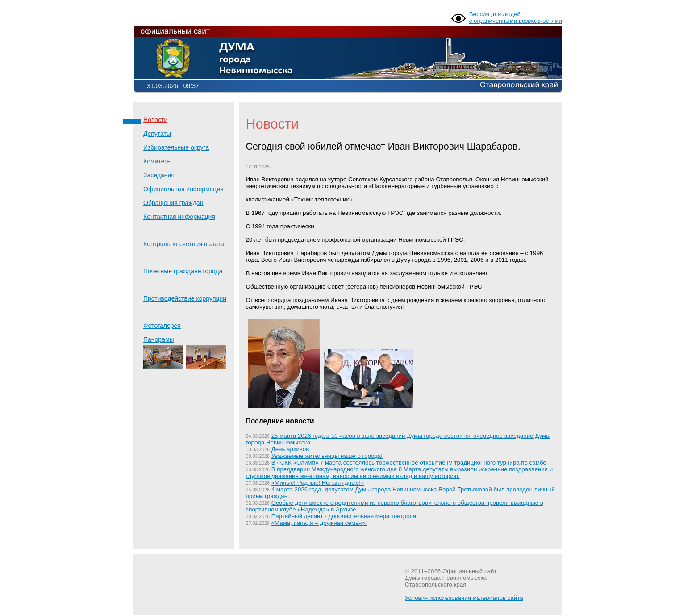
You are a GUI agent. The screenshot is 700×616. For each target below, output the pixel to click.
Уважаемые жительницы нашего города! (327, 456)
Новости (155, 120)
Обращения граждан (173, 203)
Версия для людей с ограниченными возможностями (516, 17)
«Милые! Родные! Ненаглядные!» (318, 483)
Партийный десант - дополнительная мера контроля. (345, 516)
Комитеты (157, 161)
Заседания (159, 175)
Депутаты (157, 134)
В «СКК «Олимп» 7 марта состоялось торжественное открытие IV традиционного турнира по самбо (409, 463)
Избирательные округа (176, 147)
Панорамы (185, 352)
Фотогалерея (162, 326)
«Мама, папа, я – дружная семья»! (319, 523)
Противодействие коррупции (185, 298)
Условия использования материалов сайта (464, 598)
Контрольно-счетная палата (184, 244)
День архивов (290, 449)
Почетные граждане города (183, 271)
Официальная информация (183, 189)
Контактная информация (179, 217)
